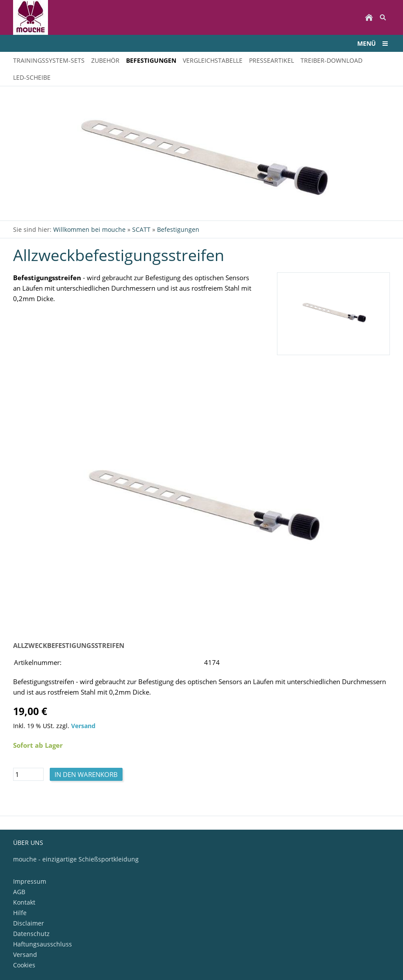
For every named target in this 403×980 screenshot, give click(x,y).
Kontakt (24, 902)
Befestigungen (178, 229)
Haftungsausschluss (43, 944)
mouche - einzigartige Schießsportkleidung (76, 859)
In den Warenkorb (86, 774)
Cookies (24, 965)
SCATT (141, 229)
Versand (83, 726)
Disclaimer (29, 923)
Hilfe (20, 913)
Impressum (30, 881)
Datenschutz (31, 934)
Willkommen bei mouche (89, 229)
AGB (19, 892)
